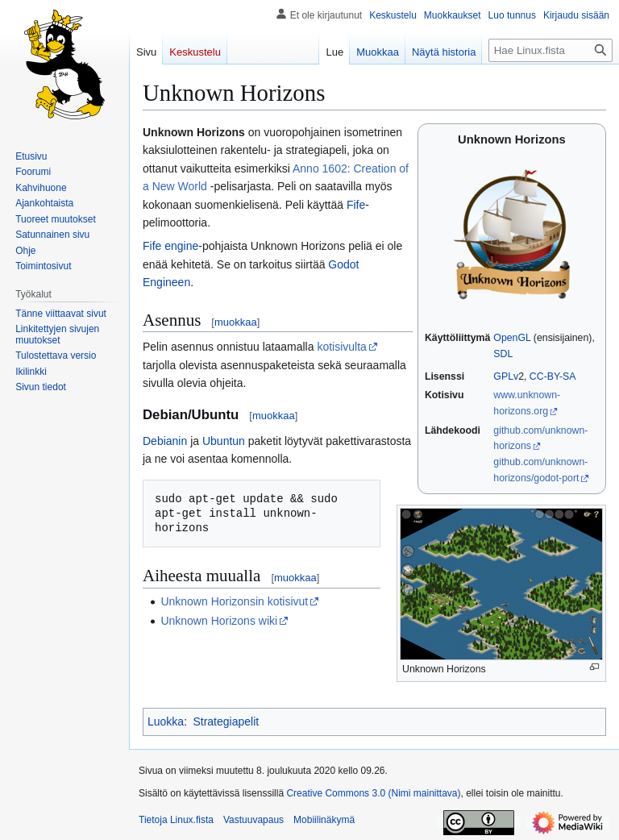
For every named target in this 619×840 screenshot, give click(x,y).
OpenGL (512, 338)
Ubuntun (224, 441)
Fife (356, 205)
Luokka (166, 721)
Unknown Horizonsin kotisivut (234, 601)
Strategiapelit (226, 721)
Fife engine (170, 246)
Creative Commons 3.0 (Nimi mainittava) (373, 793)
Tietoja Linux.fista (176, 820)
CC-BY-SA (553, 376)
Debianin (165, 441)
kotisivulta (341, 347)
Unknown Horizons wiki (219, 621)
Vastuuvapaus (253, 820)
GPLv (506, 376)
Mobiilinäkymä (324, 820)
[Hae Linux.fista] (550, 50)
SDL (503, 354)
